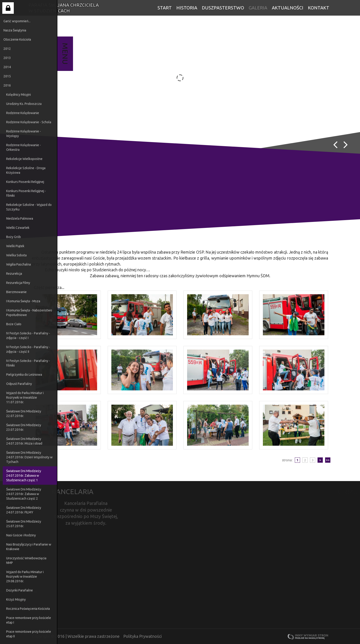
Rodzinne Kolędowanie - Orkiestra (24, 147)
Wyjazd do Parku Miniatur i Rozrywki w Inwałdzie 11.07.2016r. (25, 398)
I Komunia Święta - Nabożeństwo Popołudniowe (29, 313)
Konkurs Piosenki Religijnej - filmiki (26, 193)
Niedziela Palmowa (20, 218)
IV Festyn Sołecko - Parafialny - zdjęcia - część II (28, 349)
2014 (7, 67)
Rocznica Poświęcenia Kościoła (28, 609)
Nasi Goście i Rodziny (21, 535)
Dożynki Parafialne (20, 590)
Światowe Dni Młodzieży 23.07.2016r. (24, 427)
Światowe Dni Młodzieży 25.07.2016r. (24, 524)
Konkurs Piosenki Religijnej (25, 182)
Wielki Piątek (15, 246)
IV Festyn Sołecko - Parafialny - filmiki (28, 363)
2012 (7, 49)
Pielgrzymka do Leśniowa (24, 375)
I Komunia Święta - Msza (23, 301)
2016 (7, 85)
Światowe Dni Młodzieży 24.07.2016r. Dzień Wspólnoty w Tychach (29, 457)
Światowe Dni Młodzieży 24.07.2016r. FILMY (24, 510)
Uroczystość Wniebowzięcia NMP (26, 560)
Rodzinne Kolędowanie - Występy (24, 134)
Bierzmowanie (16, 292)
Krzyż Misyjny (16, 599)
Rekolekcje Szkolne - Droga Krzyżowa (26, 170)
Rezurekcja (14, 274)
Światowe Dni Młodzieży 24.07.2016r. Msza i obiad (24, 441)
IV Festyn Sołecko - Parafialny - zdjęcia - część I (28, 336)
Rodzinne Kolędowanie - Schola (29, 122)
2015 (7, 76)
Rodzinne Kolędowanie (23, 113)
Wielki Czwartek (18, 228)
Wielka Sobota (16, 255)
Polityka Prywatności (142, 636)
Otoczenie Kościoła (17, 39)
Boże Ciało (14, 324)
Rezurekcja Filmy (18, 283)
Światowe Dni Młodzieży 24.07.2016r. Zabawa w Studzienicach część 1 (24, 476)
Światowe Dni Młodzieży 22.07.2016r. (24, 414)
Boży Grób (14, 237)
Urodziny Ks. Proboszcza (24, 104)
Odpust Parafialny (19, 384)
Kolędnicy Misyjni (18, 95)
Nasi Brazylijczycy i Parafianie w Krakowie (29, 547)
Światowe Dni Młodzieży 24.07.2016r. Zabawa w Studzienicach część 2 (24, 494)
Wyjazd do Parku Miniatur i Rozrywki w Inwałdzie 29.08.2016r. (25, 577)
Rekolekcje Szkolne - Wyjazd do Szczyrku (29, 207)
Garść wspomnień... (17, 21)
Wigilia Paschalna (18, 264)
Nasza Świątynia (15, 30)
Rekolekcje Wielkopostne (24, 159)
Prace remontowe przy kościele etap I (29, 620)
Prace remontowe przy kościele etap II (29, 634)
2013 (7, 58)
